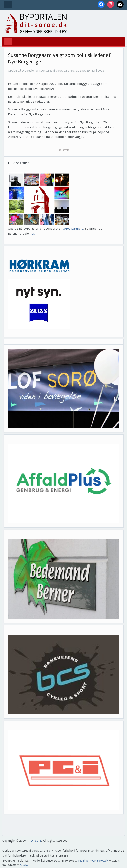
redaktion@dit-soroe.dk (93, 861)
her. (32, 234)
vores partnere (73, 229)
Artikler (24, 865)
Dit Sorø (36, 841)
